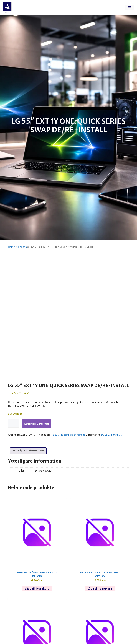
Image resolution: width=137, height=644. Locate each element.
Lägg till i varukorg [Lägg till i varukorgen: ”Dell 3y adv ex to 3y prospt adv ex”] (100, 589)
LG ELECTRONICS (111, 435)
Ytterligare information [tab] (28, 451)
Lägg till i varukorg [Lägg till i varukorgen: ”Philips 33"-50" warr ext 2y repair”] (37, 589)
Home (12, 247)
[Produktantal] (14, 424)
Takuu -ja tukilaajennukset (68, 435)
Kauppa (22, 247)
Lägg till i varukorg (36, 424)
